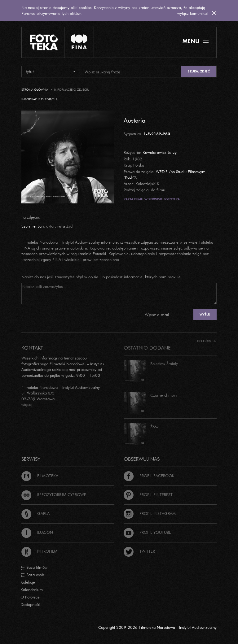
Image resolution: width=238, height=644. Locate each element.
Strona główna (35, 90)
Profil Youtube (147, 532)
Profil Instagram (150, 513)
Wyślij (205, 314)
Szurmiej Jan (33, 226)
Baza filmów (34, 568)
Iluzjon (37, 532)
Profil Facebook (149, 476)
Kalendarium (32, 590)
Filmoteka (40, 476)
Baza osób (32, 575)
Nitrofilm (39, 551)
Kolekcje (28, 582)
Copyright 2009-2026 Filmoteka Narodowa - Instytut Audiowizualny (157, 627)
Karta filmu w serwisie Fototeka (152, 199)
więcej (27, 404)
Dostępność (30, 604)
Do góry (207, 341)
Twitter (139, 551)
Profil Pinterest (148, 494)
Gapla (35, 513)
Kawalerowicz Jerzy (160, 152)
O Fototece (30, 597)
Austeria (134, 120)
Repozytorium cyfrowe (54, 494)
